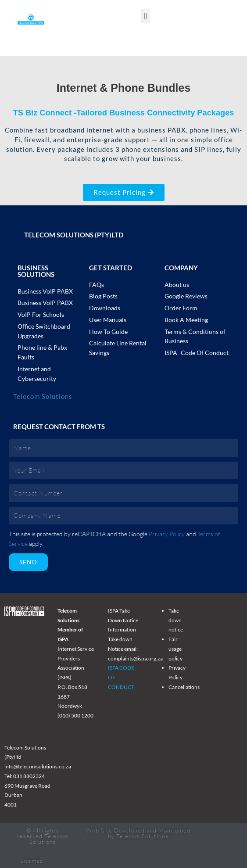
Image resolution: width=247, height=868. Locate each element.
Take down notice (176, 620)
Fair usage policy (175, 649)
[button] (146, 16)
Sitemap (32, 861)
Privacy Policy (167, 534)
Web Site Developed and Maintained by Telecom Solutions (138, 833)
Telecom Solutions (43, 396)
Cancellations (184, 687)
